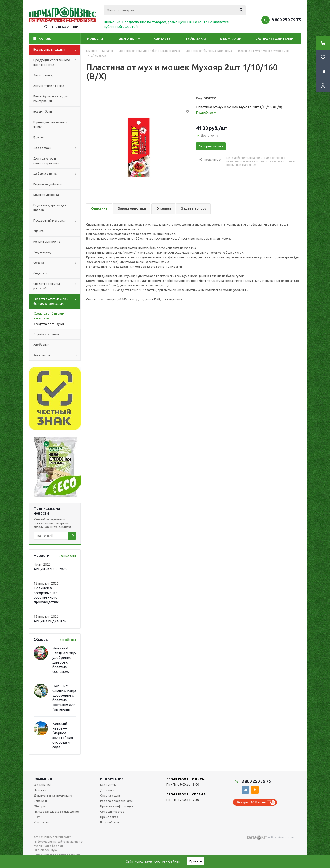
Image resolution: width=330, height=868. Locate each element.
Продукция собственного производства (57, 63)
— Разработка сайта (272, 838)
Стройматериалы (46, 334)
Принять (196, 861)
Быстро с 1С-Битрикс (252, 802)
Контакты (163, 39)
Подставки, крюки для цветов (50, 208)
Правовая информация (117, 806)
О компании (231, 39)
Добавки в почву (57, 174)
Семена (57, 263)
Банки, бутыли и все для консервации (51, 99)
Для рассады (57, 148)
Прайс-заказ (196, 39)
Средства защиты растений (57, 286)
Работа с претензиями (116, 801)
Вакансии (40, 801)
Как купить (108, 785)
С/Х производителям (275, 39)
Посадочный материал (57, 221)
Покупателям (128, 39)
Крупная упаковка (46, 195)
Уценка (38, 231)
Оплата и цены (111, 795)
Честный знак (110, 822)
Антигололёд (43, 75)
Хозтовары (57, 355)
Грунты (38, 137)
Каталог (46, 39)
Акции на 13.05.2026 (50, 569)
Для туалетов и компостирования (46, 161)
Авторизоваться (211, 146)
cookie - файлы (167, 861)
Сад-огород (57, 252)
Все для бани (43, 111)
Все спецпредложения (57, 50)
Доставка (107, 790)
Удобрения (41, 345)
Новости (95, 39)
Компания (43, 779)
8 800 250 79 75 (286, 20)
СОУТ (38, 817)
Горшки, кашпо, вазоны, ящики (57, 125)
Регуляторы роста (47, 241)
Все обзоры (68, 640)
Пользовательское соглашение (56, 812)
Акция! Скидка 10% (50, 621)
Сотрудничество (112, 812)
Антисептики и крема (49, 86)
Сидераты (41, 273)
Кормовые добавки (47, 184)
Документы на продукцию (53, 795)
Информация (112, 779)
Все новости (67, 556)
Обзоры (40, 806)
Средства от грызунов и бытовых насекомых (57, 301)
